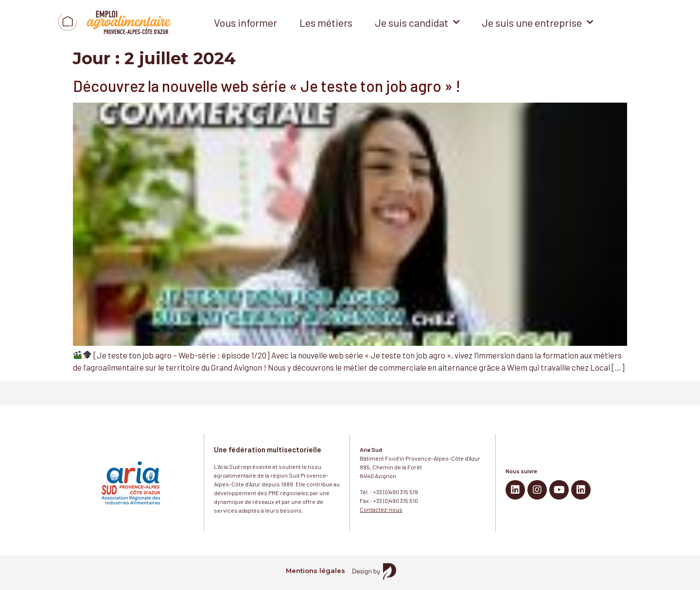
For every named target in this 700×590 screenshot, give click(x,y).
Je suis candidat (417, 22)
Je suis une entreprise (537, 22)
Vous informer (245, 22)
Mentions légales (315, 571)
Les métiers (326, 22)
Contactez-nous (381, 509)
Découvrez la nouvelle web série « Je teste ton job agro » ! (267, 86)
